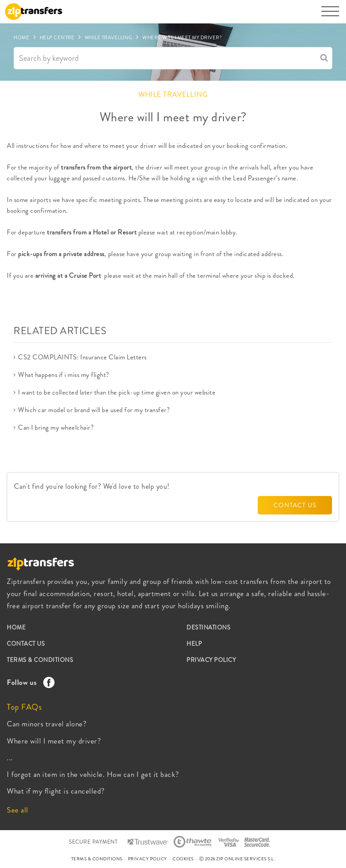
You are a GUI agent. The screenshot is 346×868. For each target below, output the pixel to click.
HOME (16, 627)
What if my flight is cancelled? (56, 791)
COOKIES (183, 859)
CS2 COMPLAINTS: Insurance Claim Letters (82, 357)
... (10, 758)
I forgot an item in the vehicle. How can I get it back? (93, 774)
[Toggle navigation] (330, 16)
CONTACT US (295, 505)
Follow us (28, 682)
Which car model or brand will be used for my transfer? (94, 410)
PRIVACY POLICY (211, 660)
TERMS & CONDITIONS (40, 660)
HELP (194, 644)
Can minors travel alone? (47, 724)
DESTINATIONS (208, 627)
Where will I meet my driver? (54, 741)
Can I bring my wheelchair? (56, 427)
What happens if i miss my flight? (64, 375)
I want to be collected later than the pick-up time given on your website (117, 392)
